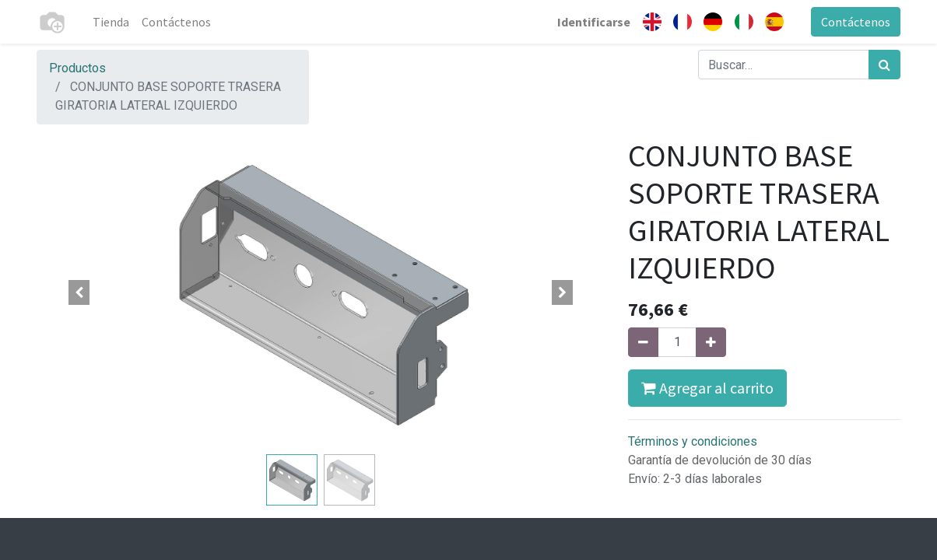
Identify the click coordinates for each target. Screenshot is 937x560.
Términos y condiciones (693, 441)
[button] (79, 292)
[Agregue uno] (711, 342)
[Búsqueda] (884, 65)
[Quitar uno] (643, 342)
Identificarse (594, 22)
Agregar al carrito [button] (707, 388)
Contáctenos (856, 22)
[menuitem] (111, 22)
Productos (77, 68)
